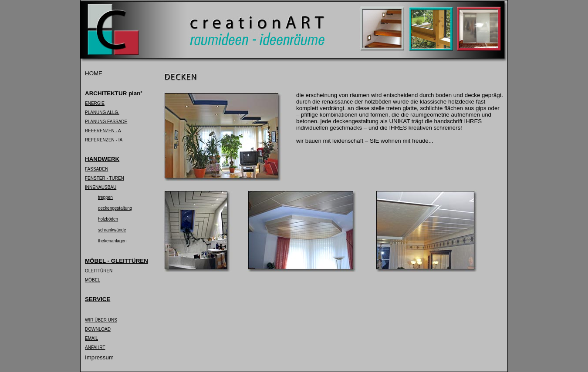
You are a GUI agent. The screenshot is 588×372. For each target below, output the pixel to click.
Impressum (99, 357)
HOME (94, 73)
